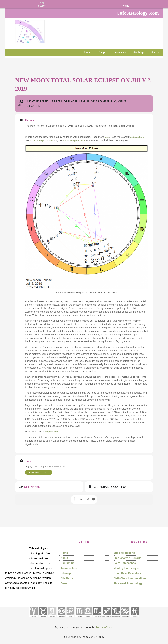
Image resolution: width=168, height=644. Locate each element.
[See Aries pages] (33, 618)
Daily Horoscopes (125, 563)
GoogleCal (120, 487)
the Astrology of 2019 (79, 140)
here (107, 137)
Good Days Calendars (127, 573)
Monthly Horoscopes (126, 568)
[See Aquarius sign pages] (125, 618)
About (64, 558)
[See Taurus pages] (43, 618)
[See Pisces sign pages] (135, 618)
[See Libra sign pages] (88, 618)
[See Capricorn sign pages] (116, 618)
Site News (67, 578)
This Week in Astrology (128, 583)
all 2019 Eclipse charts (43, 140)
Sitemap (66, 573)
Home (64, 553)
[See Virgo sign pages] (79, 618)
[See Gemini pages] (52, 618)
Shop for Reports (124, 553)
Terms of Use (69, 568)
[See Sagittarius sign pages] (107, 618)
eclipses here (139, 137)
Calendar (101, 487)
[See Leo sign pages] (70, 618)
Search (65, 583)
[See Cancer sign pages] (61, 618)
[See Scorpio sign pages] (97, 618)
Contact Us (67, 563)
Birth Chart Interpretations (130, 578)
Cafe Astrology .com (40, 30)
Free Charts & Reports (127, 558)
